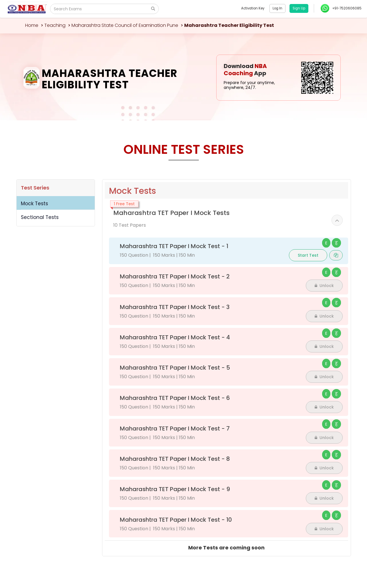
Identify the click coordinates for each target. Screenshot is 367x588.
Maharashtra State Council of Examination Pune (125, 25)
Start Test (308, 255)
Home (32, 25)
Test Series (35, 188)
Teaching (55, 25)
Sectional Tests (40, 217)
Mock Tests (34, 204)
